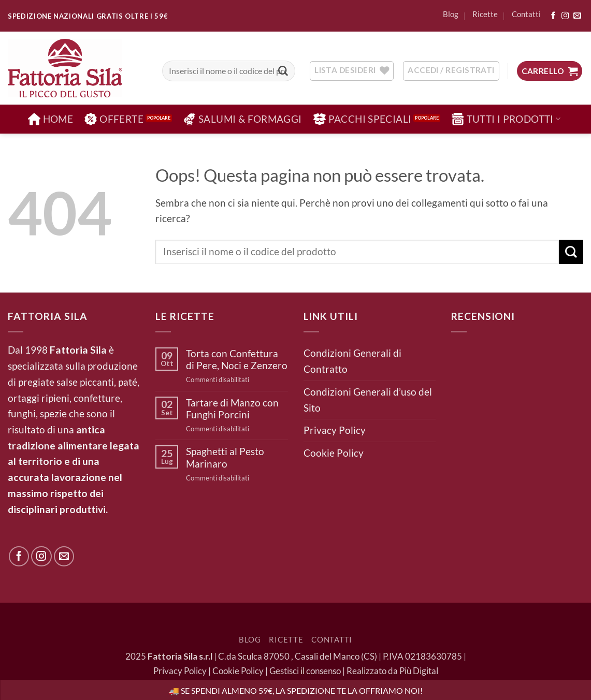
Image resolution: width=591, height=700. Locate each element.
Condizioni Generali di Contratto (352, 361)
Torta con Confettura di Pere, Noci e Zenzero (237, 359)
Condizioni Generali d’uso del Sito (368, 400)
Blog (451, 14)
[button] (550, 71)
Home (51, 119)
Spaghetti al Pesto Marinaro (225, 457)
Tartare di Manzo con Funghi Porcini (232, 409)
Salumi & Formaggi (243, 119)
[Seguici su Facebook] (553, 16)
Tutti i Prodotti (506, 119)
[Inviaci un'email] (577, 16)
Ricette (485, 14)
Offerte (114, 119)
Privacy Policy (335, 430)
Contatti (526, 14)
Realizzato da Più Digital (392, 671)
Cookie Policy (334, 453)
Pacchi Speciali (363, 119)
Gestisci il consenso (305, 671)
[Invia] (283, 71)
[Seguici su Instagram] (565, 16)
